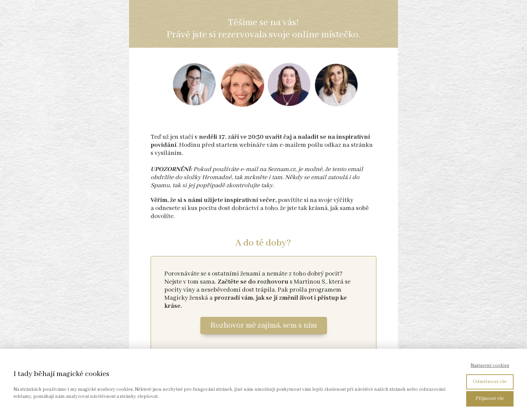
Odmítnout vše (490, 382)
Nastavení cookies (490, 366)
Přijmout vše (490, 398)
